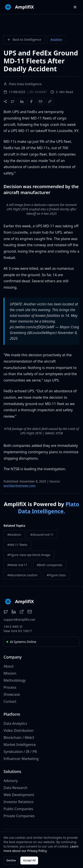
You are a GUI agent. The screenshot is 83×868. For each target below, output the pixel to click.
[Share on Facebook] (31, 101)
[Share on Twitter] (13, 101)
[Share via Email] (41, 101)
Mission (10, 673)
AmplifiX (24, 7)
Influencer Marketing (21, 759)
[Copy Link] (50, 101)
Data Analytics (15, 723)
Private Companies (19, 816)
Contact (10, 701)
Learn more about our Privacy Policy (41, 849)
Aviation (56, 39)
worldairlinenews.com (20, 486)
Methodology (15, 680)
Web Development (19, 795)
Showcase (12, 694)
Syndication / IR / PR (20, 752)
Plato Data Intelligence (49, 507)
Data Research (15, 788)
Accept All (29, 860)
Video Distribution (19, 730)
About (9, 666)
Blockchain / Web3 (19, 738)
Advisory (11, 781)
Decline (11, 860)
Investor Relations (19, 802)
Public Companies (18, 809)
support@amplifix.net (19, 619)
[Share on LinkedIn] (22, 101)
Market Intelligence (20, 745)
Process (10, 687)
